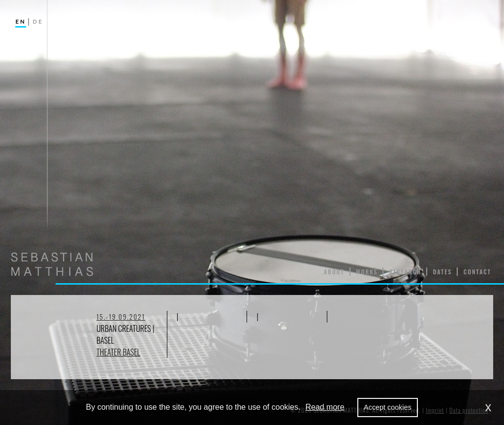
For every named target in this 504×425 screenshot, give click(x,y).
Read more (325, 407)
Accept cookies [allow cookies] (388, 407)
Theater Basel (118, 352)
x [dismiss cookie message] (488, 407)
